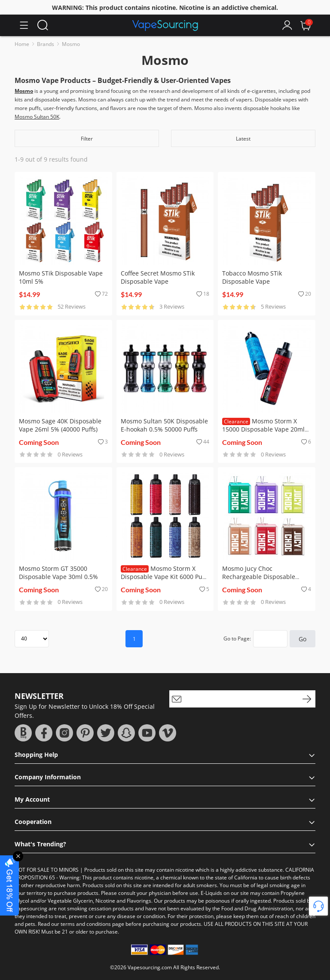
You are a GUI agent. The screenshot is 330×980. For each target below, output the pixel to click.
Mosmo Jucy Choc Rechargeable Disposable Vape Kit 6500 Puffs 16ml (259, 577)
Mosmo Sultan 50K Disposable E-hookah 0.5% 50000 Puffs (164, 425)
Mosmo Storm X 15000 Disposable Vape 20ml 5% (263, 429)
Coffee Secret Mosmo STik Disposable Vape (158, 277)
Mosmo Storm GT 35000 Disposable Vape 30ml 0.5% (58, 573)
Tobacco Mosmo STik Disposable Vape (252, 277)
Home (22, 44)
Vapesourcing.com (150, 967)
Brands (46, 44)
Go (302, 639)
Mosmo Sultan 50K (37, 117)
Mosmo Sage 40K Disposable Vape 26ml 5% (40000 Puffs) (60, 425)
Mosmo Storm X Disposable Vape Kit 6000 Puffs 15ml (165, 577)
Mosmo (71, 44)
